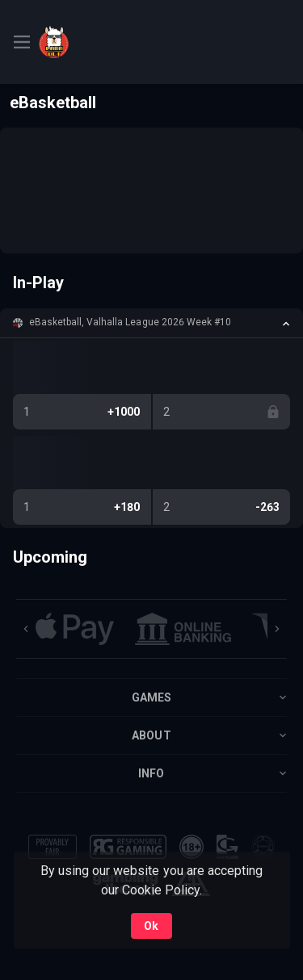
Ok (151, 926)
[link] (75, 42)
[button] (151, 323)
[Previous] (26, 629)
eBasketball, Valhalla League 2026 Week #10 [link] (130, 322)
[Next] (277, 629)
